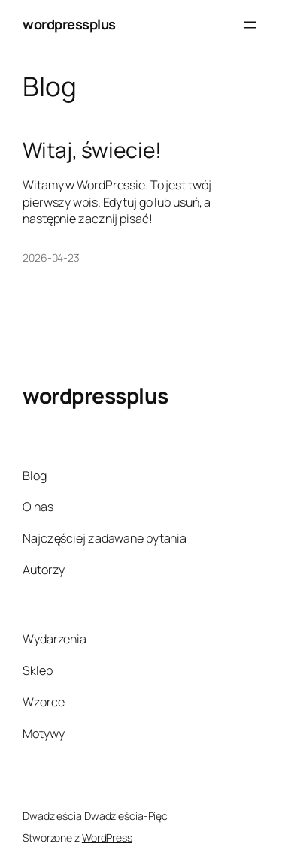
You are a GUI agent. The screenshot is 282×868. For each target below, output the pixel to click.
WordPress (107, 838)
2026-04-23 (51, 257)
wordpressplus (69, 24)
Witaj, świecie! (92, 150)
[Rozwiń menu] (250, 25)
